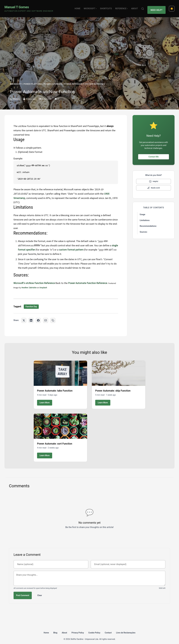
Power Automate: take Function (55, 387)
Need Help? (157, 7)
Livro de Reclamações (126, 629)
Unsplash (43, 284)
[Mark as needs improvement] (154, 185)
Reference (123, 7)
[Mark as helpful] (154, 178)
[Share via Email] (46, 317)
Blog (55, 629)
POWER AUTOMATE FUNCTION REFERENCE (85, 81)
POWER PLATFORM (33, 81)
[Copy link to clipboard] (53, 317)
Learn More (45, 399)
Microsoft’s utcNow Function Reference (34, 280)
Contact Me (154, 153)
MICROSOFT (16, 81)
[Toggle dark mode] (172, 7)
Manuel (16, 96)
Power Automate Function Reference (88, 280)
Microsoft (92, 7)
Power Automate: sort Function (55, 440)
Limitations (145, 217)
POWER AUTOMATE (53, 81)
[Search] (144, 7)
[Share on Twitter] (24, 317)
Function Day (31, 303)
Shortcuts (107, 7)
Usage (142, 211)
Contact (108, 629)
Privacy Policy (78, 629)
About (136, 7)
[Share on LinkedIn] (31, 317)
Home (79, 7)
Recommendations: (148, 223)
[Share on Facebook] (38, 317)
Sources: (144, 229)
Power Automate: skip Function (113, 387)
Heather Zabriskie (29, 284)
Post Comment (23, 592)
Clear (40, 592)
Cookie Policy (94, 629)
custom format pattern (71, 246)
